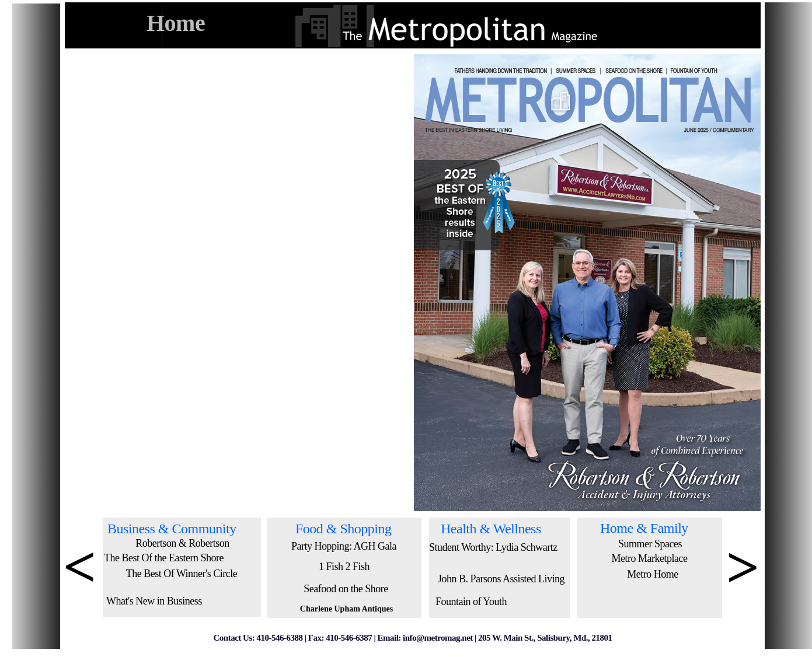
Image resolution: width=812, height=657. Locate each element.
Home (176, 23)
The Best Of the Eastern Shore (164, 558)
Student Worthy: (462, 547)
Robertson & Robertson (182, 543)
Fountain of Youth (471, 602)
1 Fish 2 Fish (344, 567)
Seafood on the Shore (346, 589)
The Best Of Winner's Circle (182, 574)
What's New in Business (154, 601)
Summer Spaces (650, 544)
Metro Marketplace (650, 558)
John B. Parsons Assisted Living (501, 579)
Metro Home (652, 574)
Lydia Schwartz (526, 547)
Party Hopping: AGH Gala (344, 546)
